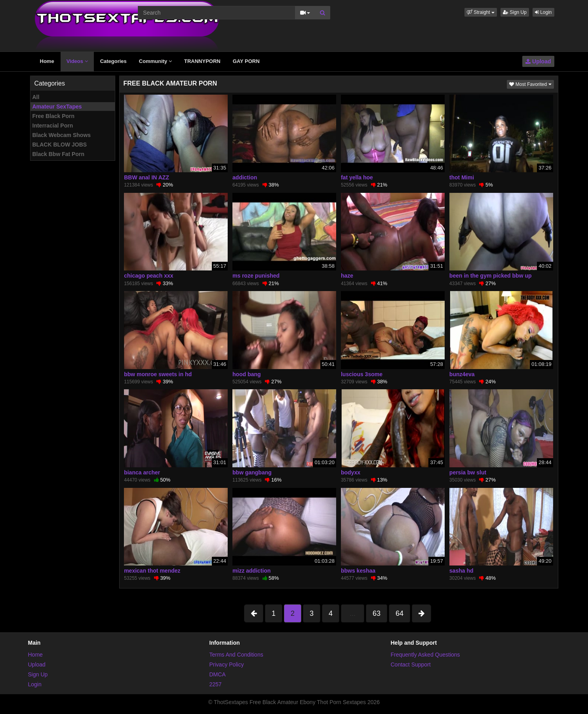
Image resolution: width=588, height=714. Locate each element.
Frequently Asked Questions (425, 655)
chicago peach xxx (149, 276)
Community (155, 61)
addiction (245, 177)
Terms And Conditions (236, 655)
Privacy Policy (227, 664)
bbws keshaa (358, 571)
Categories (113, 61)
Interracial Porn (53, 126)
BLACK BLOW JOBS (60, 145)
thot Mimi (462, 177)
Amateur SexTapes (57, 107)
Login (543, 12)
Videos (77, 61)
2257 (216, 684)
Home (47, 61)
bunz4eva (462, 374)
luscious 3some (362, 374)
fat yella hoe (357, 177)
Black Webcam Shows (62, 135)
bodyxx (351, 472)
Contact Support (411, 664)
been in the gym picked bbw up (491, 276)
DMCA (218, 674)
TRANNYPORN (202, 61)
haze (347, 276)
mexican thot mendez (152, 571)
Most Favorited (531, 84)
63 (377, 613)
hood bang (247, 374)
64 (400, 613)
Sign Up (515, 12)
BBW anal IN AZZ (147, 177)
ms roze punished (256, 276)
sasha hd (461, 571)
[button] (481, 12)
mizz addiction (251, 571)
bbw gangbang (252, 472)
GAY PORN (246, 61)
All (36, 97)
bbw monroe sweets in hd (158, 374)
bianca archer (142, 472)
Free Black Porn (54, 116)
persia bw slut (468, 472)
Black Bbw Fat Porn (58, 154)
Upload (538, 61)
